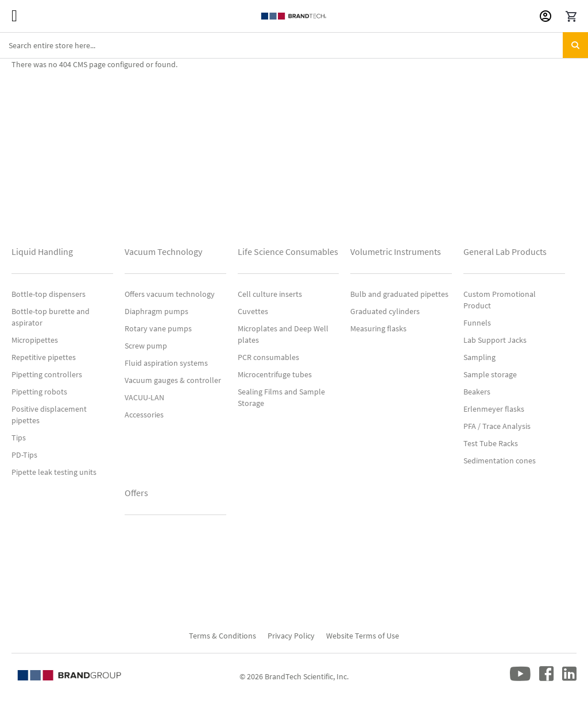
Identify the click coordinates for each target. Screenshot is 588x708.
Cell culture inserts (270, 294)
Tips (19, 438)
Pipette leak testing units (54, 472)
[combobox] (294, 45)
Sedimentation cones (500, 461)
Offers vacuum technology (170, 294)
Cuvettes (253, 311)
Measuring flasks (378, 328)
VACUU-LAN (144, 397)
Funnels (477, 323)
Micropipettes (35, 340)
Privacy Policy (291, 636)
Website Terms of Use (363, 636)
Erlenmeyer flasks (494, 409)
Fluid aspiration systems (166, 363)
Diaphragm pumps (156, 311)
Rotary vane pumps (158, 328)
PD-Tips (24, 455)
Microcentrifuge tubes (275, 374)
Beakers (477, 392)
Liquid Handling (42, 252)
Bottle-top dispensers (49, 294)
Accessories (144, 415)
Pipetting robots (39, 392)
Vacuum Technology (163, 252)
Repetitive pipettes (44, 357)
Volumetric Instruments (396, 252)
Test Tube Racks (491, 443)
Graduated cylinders (385, 311)
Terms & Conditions (223, 636)
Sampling (479, 357)
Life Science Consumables (288, 252)
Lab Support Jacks (495, 340)
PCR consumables (268, 357)
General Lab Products (505, 252)
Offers (136, 493)
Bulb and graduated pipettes (399, 294)
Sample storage (490, 374)
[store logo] (294, 16)
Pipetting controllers (47, 374)
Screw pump (146, 346)
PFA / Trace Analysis (497, 426)
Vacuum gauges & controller (173, 380)
